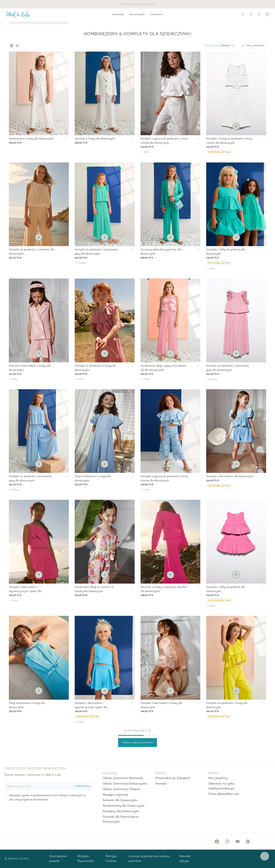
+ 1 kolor (145, 152)
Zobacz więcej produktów (137, 743)
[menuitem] (118, 14)
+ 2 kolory (80, 263)
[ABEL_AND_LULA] (18, 14)
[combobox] (219, 46)
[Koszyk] (267, 14)
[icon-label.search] (243, 14)
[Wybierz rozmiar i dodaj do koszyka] (39, 126)
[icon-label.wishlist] (251, 14)
